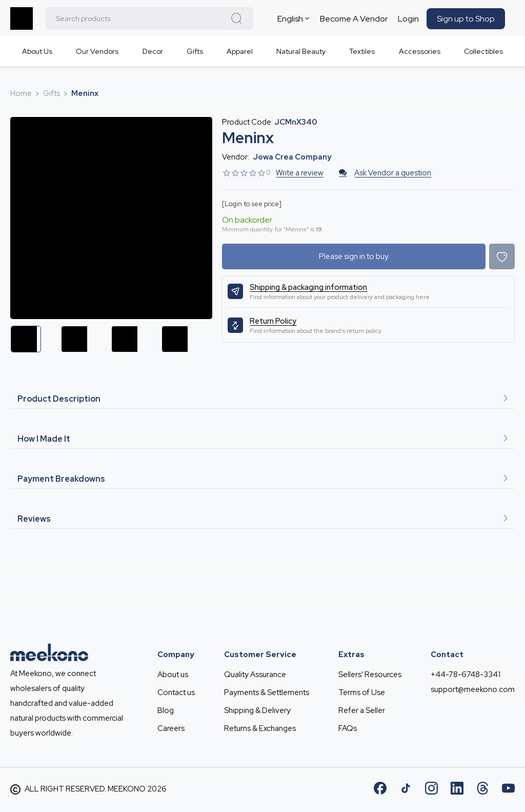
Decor (153, 51)
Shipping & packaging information (308, 287)
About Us (37, 51)
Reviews (262, 519)
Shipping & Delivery (257, 710)
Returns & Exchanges (260, 728)
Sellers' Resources (370, 675)
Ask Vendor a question (385, 173)
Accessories (420, 51)
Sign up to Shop (466, 19)
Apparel (240, 51)
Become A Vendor (354, 19)
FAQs (348, 728)
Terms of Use (362, 692)
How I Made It (262, 439)
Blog (166, 710)
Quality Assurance (255, 675)
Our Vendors (97, 51)
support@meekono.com (473, 689)
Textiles (362, 51)
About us (173, 675)
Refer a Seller (362, 710)
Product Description (262, 399)
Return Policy (273, 321)
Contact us (176, 692)
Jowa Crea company (292, 157)
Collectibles (483, 51)
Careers (171, 728)
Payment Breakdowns (262, 479)
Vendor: (236, 157)
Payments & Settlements (267, 692)
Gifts (195, 51)
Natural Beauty (301, 51)
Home (21, 93)
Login (408, 19)
